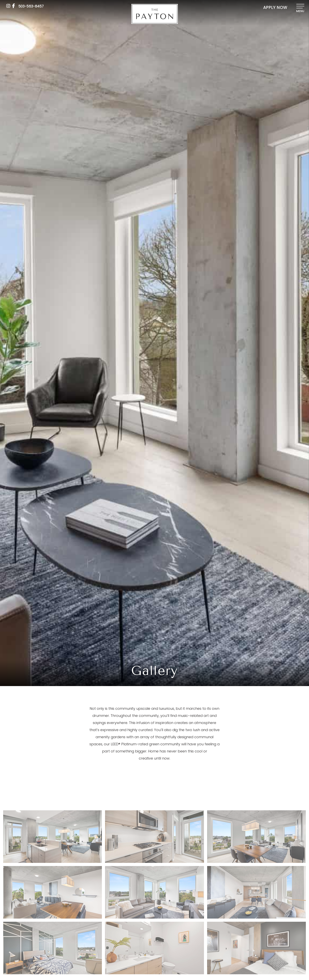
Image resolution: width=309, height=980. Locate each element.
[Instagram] (8, 6)
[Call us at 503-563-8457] (31, 6)
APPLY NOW (275, 8)
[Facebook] (13, 6)
